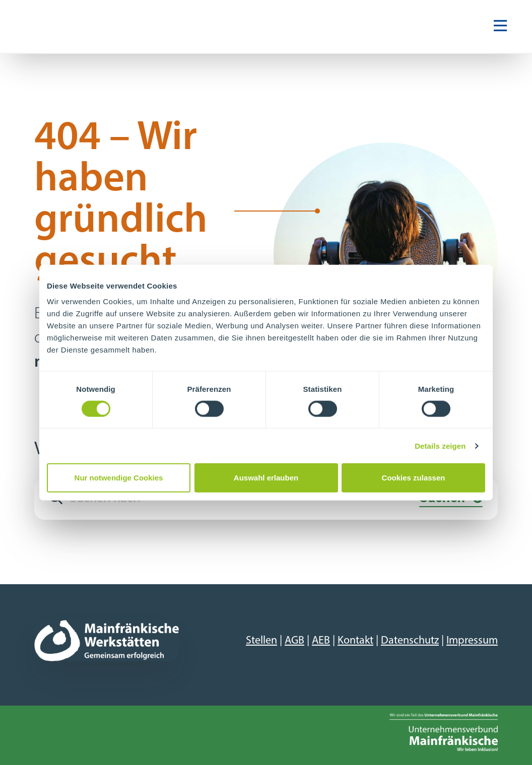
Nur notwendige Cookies (119, 478)
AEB (321, 641)
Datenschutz (410, 641)
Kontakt (355, 641)
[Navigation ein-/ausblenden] (500, 27)
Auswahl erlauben (266, 478)
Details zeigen (440, 445)
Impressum (472, 641)
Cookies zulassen (414, 478)
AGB (294, 641)
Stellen (261, 641)
